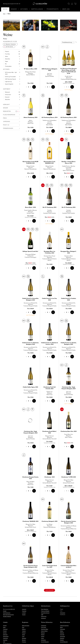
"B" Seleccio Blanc (30, 69)
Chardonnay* (50, 477)
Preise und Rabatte (45, 611)
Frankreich (5, 629)
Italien (4, 627)
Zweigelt (62, 640)
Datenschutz (44, 616)
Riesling (43, 635)
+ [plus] (31, 87)
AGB (42, 615)
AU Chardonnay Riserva (50, 117)
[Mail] (19, 4)
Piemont (24, 633)
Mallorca (24, 629)
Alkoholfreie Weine (50, 25)
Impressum (43, 618)
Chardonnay (44, 626)
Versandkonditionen (45, 613)
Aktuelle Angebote (7, 616)
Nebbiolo (62, 633)
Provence (24, 642)
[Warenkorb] (75, 4)
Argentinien (5, 638)
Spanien (5, 626)
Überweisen (63, 613)
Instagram (24, 609)
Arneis (42, 638)
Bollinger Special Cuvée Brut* (30, 251)
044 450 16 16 (13, 4)
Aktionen (69, 25)
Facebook (24, 611)
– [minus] (26, 87)
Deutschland (6, 636)
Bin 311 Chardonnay (50, 207)
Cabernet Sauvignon (64, 626)
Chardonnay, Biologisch (49, 521)
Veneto (24, 635)
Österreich (5, 635)
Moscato (43, 633)
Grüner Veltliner (44, 631)
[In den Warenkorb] (34, 87)
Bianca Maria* (30, 207)
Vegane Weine (31, 25)
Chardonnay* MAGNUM (30, 521)
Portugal (5, 631)
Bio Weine (12, 25)
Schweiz (5, 633)
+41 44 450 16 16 (11, 609)
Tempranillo (63, 629)
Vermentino (43, 640)
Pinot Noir (62, 635)
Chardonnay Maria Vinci (69, 431)
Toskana (24, 631)
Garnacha (62, 638)
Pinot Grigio (44, 627)
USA (4, 642)
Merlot (61, 627)
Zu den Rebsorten (45, 642)
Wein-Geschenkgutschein (8, 615)
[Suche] (69, 4)
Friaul (23, 636)
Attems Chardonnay (30, 117)
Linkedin (24, 613)
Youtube (24, 615)
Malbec (62, 631)
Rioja (23, 627)
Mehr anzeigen (49, 590)
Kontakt (5, 611)
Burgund (24, 640)
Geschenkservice (7, 613)
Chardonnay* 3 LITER (69, 477)
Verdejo (43, 636)
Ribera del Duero (26, 626)
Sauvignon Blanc (45, 629)
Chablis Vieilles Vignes (30, 387)
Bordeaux (24, 638)
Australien (5, 640)
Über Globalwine (45, 609)
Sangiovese (63, 636)
